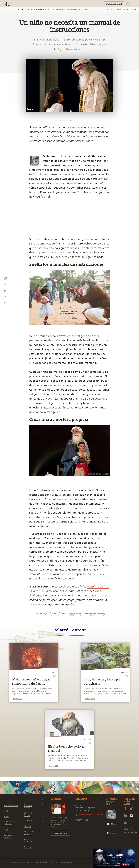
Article (39, 9)
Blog (6, 811)
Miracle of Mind (11, 805)
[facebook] (5, 285)
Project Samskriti (28, 841)
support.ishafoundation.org (90, 815)
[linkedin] (5, 297)
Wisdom (29, 9)
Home (20, 9)
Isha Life (28, 826)
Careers (27, 847)
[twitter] (5, 291)
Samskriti (28, 821)
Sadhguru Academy (28, 806)
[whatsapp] (6, 279)
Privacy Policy (67, 862)
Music (7, 816)
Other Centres (82, 820)
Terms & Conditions (52, 862)
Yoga (6, 830)
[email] (5, 303)
